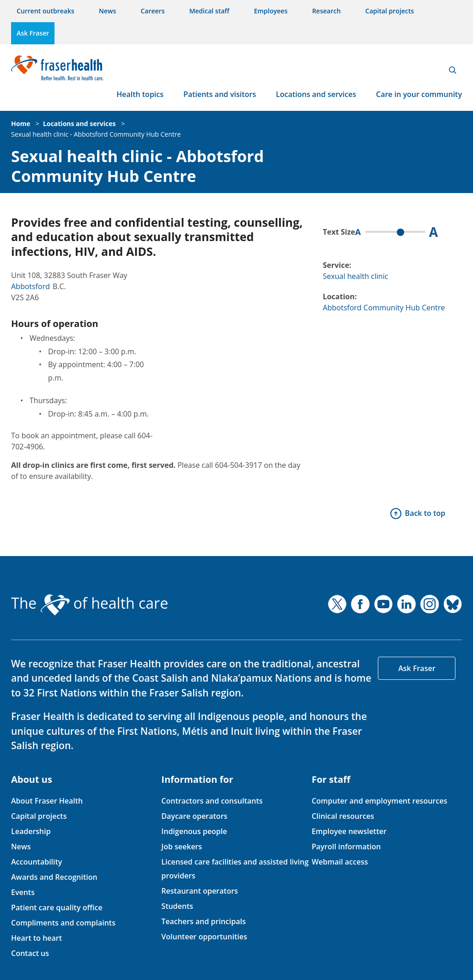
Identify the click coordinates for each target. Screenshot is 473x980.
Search (453, 70)
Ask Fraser (33, 33)
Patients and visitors (220, 94)
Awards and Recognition (54, 877)
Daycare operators (194, 816)
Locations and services (316, 94)
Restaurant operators (200, 891)
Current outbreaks (45, 11)
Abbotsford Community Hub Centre (384, 308)
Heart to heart (36, 938)
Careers (152, 11)
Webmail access (340, 862)
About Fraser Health (47, 801)
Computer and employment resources (380, 801)
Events (23, 892)
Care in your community (419, 94)
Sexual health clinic (356, 276)
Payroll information (346, 847)
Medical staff (209, 11)
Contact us (30, 953)
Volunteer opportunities (204, 937)
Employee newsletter (349, 831)
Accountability (36, 862)
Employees (271, 11)
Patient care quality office (57, 907)
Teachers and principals (203, 921)
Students (177, 906)
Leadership (31, 831)
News (107, 11)
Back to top (425, 513)
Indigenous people (194, 831)
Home (21, 124)
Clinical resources (343, 816)
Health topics (140, 94)
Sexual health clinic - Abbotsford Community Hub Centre (96, 134)
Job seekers (182, 847)
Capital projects (390, 11)
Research (327, 11)
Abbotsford (30, 286)
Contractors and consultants (212, 801)
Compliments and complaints (63, 923)
